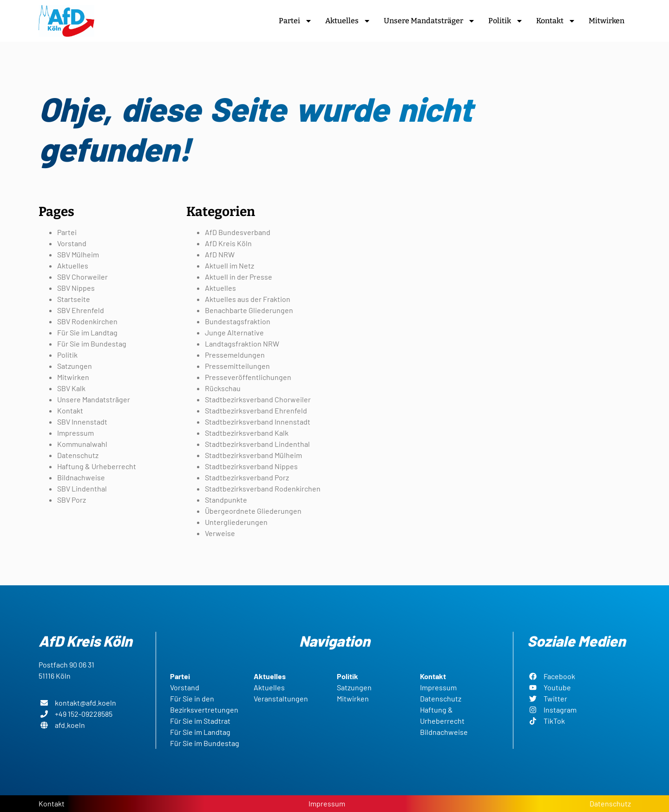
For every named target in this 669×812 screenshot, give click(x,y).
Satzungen (75, 366)
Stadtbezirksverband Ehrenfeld (256, 410)
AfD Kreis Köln (228, 243)
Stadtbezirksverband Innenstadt (258, 422)
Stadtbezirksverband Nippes (251, 466)
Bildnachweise (81, 477)
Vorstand (72, 243)
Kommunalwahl (82, 444)
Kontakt (556, 21)
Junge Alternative (234, 332)
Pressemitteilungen (237, 366)
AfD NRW (220, 254)
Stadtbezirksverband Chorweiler (258, 399)
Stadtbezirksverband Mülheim (253, 455)
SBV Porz (72, 500)
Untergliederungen (236, 522)
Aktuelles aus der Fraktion (248, 299)
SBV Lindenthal (82, 488)
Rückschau (223, 388)
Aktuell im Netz (230, 265)
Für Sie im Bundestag (92, 344)
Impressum (75, 433)
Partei (295, 21)
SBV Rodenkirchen (87, 321)
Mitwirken (607, 21)
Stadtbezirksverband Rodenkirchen (263, 488)
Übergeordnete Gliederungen (253, 511)
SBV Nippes (76, 288)
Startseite (74, 299)
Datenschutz (78, 455)
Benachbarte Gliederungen (249, 310)
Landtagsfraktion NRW (242, 344)
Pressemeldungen (235, 355)
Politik (506, 21)
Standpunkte (226, 500)
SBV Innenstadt (82, 422)
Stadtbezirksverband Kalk (247, 433)
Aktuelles (348, 21)
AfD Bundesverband (238, 232)
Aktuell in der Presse (239, 277)
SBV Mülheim (78, 254)
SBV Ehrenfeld (81, 310)
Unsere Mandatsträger (430, 21)
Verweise (220, 533)
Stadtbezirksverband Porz (247, 477)
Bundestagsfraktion (238, 321)
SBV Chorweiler (82, 277)
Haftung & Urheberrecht (97, 466)
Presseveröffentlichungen (248, 377)
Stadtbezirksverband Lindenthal (257, 444)
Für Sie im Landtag (87, 332)
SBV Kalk (71, 388)
